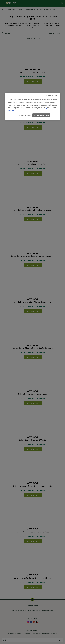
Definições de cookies (25, 115)
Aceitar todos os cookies (41, 115)
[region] (32, 107)
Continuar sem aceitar (53, 95)
